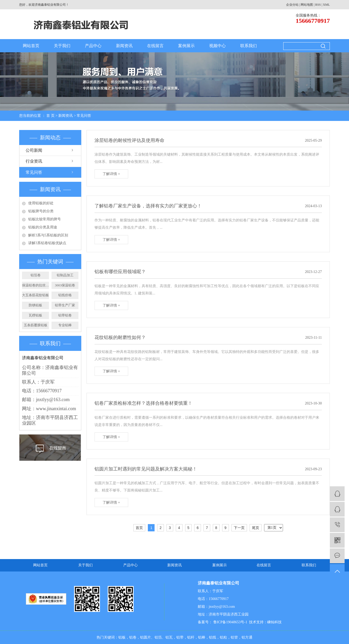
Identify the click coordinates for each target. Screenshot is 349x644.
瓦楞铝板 (35, 315)
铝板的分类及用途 (43, 227)
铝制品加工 (65, 275)
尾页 (256, 528)
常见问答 (84, 116)
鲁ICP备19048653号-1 (230, 622)
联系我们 (249, 46)
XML (326, 5)
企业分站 (292, 5)
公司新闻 (34, 150)
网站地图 (307, 5)
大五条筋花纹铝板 (35, 295)
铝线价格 (65, 295)
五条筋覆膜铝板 (36, 325)
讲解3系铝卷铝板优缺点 (47, 243)
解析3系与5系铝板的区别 (48, 235)
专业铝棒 (65, 325)
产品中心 (93, 46)
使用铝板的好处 (41, 203)
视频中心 (217, 46)
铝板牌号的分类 (41, 211)
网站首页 (31, 46)
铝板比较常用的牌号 (45, 219)
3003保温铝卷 (65, 285)
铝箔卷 (36, 275)
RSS (318, 5)
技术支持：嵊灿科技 (265, 622)
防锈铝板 (35, 305)
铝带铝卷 (65, 315)
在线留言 (155, 46)
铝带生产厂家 (65, 305)
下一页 (239, 528)
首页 (139, 528)
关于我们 (62, 46)
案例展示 (186, 46)
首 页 (50, 116)
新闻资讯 (124, 46)
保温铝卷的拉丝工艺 (35, 285)
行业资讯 (34, 161)
